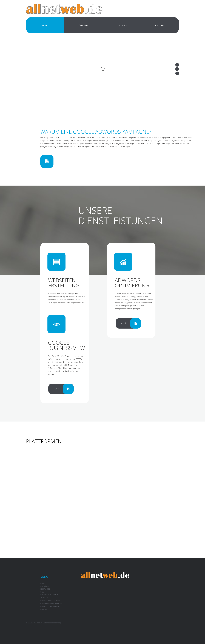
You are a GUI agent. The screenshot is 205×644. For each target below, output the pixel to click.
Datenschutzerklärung (52, 623)
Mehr (123, 323)
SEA (42, 592)
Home (45, 25)
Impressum (38, 623)
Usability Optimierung (50, 606)
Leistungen (122, 25)
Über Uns (83, 25)
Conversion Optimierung (51, 604)
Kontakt (160, 25)
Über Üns (44, 586)
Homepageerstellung (50, 601)
